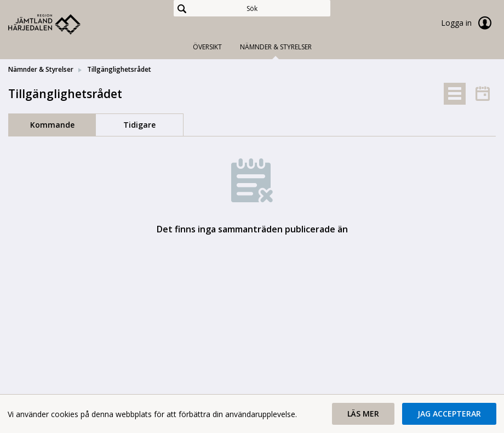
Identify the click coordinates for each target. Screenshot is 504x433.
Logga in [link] (468, 23)
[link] (63, 24)
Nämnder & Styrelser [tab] (276, 47)
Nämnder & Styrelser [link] (41, 69)
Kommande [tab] (52, 125)
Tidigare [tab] (139, 125)
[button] (363, 414)
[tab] (455, 94)
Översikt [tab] (207, 47)
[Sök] (252, 8)
